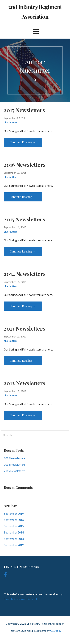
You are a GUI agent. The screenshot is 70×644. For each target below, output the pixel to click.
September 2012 (14, 545)
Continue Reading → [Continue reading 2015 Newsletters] (23, 251)
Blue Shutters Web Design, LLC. (22, 599)
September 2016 (14, 520)
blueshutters (11, 122)
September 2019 (14, 514)
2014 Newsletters (25, 274)
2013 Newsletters (24, 328)
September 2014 (14, 532)
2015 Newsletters (24, 219)
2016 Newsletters (25, 165)
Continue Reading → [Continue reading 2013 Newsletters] (23, 361)
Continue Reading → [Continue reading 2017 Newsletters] (23, 142)
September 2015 (14, 526)
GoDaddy (56, 631)
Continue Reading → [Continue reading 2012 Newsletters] (23, 415)
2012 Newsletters (25, 383)
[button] (36, 32)
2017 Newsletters (24, 110)
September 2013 (14, 539)
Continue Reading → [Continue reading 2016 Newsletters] (23, 197)
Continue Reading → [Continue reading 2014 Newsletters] (23, 306)
